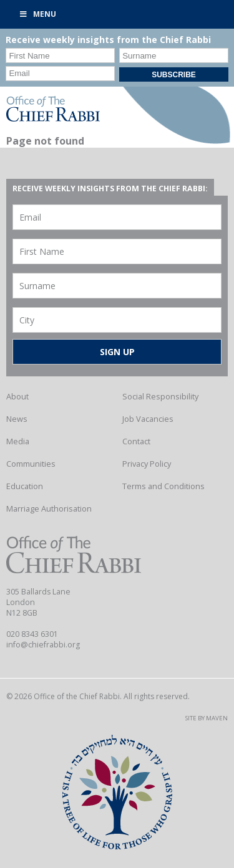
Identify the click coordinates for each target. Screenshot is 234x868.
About (17, 396)
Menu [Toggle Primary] (37, 14)
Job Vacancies (148, 419)
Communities (31, 464)
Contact (136, 441)
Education (25, 486)
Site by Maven (207, 718)
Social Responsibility (160, 396)
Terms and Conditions (163, 486)
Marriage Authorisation (49, 508)
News (17, 419)
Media (18, 441)
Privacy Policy (147, 464)
